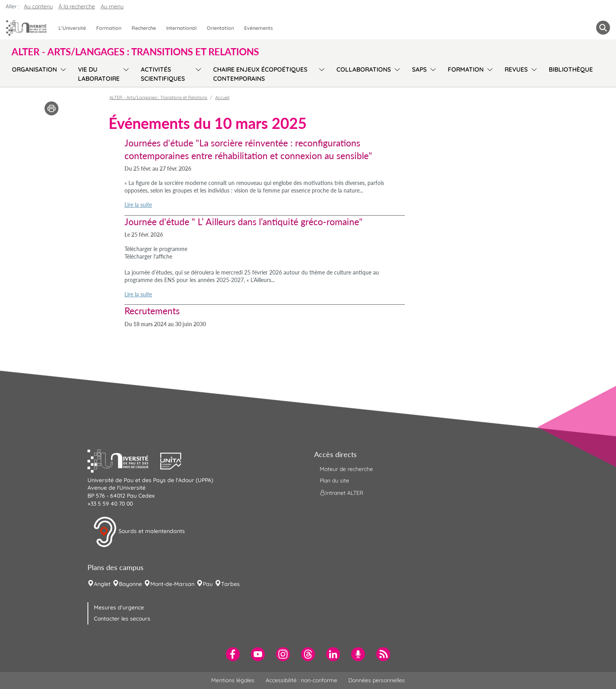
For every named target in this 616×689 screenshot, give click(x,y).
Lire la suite (138, 205)
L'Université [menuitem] (72, 28)
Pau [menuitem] (208, 584)
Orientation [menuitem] (220, 28)
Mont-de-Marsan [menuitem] (172, 584)
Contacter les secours (122, 619)
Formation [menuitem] (109, 28)
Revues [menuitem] (516, 69)
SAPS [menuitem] (419, 69)
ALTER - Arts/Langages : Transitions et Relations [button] (135, 52)
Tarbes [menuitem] (230, 584)
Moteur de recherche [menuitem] (346, 469)
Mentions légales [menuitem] (233, 680)
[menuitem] (233, 654)
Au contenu (38, 6)
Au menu (112, 6)
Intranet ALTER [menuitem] (341, 492)
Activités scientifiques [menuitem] (163, 74)
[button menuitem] (603, 28)
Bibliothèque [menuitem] (571, 69)
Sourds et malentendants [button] (139, 532)
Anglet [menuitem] (102, 584)
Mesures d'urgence (119, 607)
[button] (124, 460)
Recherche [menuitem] (144, 28)
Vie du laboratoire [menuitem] (99, 74)
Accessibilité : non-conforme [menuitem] (301, 680)
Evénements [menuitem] (258, 28)
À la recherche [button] (77, 6)
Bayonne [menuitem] (130, 584)
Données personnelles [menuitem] (377, 680)
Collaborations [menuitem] (364, 69)
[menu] (62, 73)
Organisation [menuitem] (34, 69)
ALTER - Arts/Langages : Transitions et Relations (158, 97)
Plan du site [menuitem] (334, 481)
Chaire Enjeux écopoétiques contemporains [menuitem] (260, 74)
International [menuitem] (181, 28)
